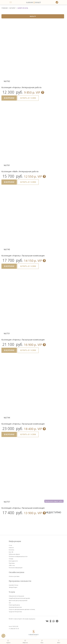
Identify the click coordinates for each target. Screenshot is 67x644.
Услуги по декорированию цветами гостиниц (22, 609)
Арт (10, 603)
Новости (11, 548)
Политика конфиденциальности (18, 557)
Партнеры (12, 563)
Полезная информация (16, 568)
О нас (10, 545)
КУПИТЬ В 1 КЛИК (28, 98)
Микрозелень (23, 8)
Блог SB (11, 552)
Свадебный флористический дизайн (19, 598)
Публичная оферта (14, 554)
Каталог (12, 8)
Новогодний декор (14, 605)
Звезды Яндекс (13, 587)
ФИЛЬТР (33, 16)
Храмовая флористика (15, 607)
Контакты (11, 550)
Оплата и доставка (14, 576)
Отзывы (11, 559)
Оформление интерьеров (16, 596)
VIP (34, 92)
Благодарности (13, 561)
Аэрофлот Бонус (14, 585)
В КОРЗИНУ (9, 98)
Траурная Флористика (15, 612)
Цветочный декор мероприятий (18, 601)
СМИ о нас (12, 565)
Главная (5, 8)
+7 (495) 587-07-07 (14, 629)
